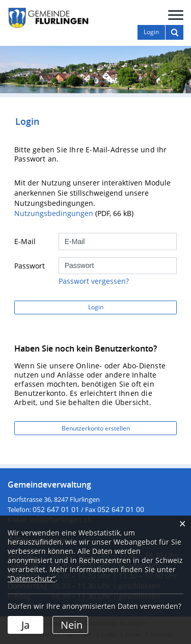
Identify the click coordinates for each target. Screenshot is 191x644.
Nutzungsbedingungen (54, 213)
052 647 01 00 (121, 509)
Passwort (30, 266)
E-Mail (25, 241)
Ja (25, 625)
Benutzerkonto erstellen (96, 428)
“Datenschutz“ (32, 579)
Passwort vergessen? (94, 281)
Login (96, 307)
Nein (72, 625)
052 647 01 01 (56, 509)
